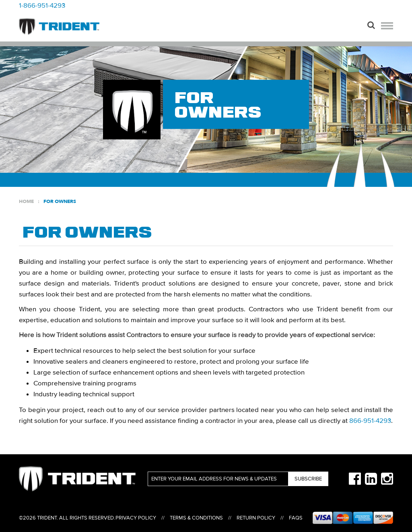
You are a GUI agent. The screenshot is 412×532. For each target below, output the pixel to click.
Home (26, 201)
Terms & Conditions (196, 518)
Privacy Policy (136, 518)
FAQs (296, 518)
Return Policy (256, 518)
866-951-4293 (370, 421)
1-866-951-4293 (42, 5)
